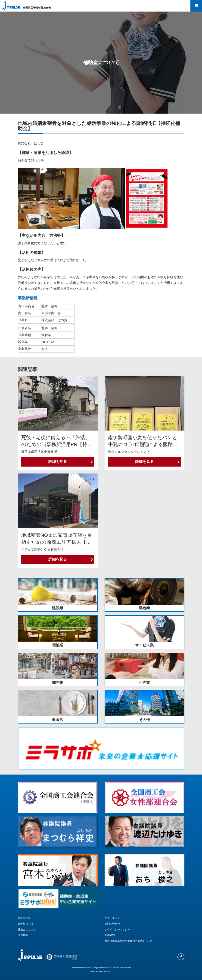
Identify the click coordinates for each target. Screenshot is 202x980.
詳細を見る (71, 462)
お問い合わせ (112, 924)
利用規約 (110, 935)
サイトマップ (112, 918)
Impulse (11, 6)
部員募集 (23, 935)
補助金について (27, 929)
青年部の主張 (25, 924)
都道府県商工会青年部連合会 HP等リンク (128, 941)
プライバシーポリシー (117, 929)
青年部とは (24, 918)
